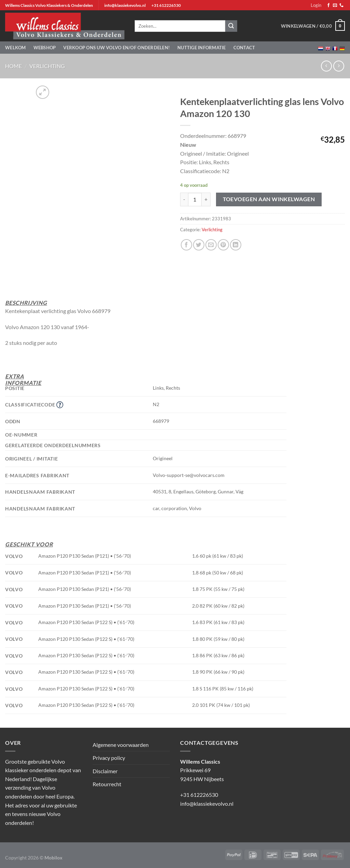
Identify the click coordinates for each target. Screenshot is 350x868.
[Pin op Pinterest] (223, 245)
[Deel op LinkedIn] (236, 245)
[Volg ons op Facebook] (328, 5)
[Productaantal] (195, 199)
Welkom (16, 48)
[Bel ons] (341, 5)
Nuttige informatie (202, 48)
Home (14, 66)
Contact (244, 48)
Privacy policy (109, 758)
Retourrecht (107, 784)
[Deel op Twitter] (199, 245)
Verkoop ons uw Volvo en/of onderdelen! (117, 48)
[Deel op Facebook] (186, 245)
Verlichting (47, 66)
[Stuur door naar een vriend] (211, 245)
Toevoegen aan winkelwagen (269, 199)
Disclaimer (105, 771)
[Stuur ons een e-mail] (335, 5)
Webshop (45, 48)
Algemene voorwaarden (121, 745)
